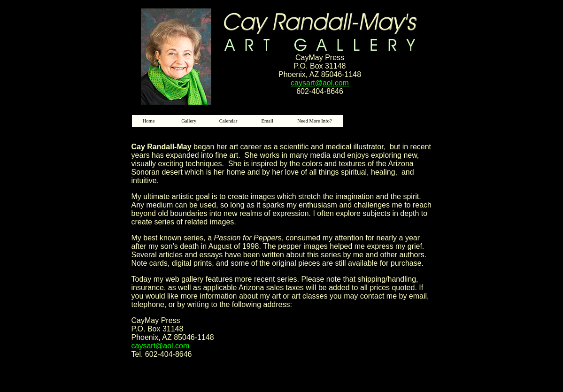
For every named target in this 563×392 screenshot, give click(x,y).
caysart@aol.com (320, 83)
